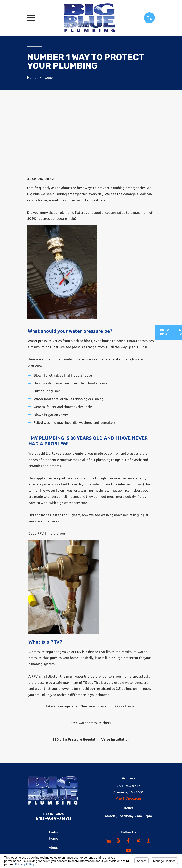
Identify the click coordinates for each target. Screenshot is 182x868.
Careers (53, 803)
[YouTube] (128, 788)
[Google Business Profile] (109, 778)
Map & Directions (128, 736)
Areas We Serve (54, 812)
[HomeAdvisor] (139, 778)
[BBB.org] (148, 778)
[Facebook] (128, 778)
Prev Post (164, 270)
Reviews (54, 821)
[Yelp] (119, 778)
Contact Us (53, 830)
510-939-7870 (53, 756)
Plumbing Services (53, 794)
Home (54, 776)
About (53, 785)
